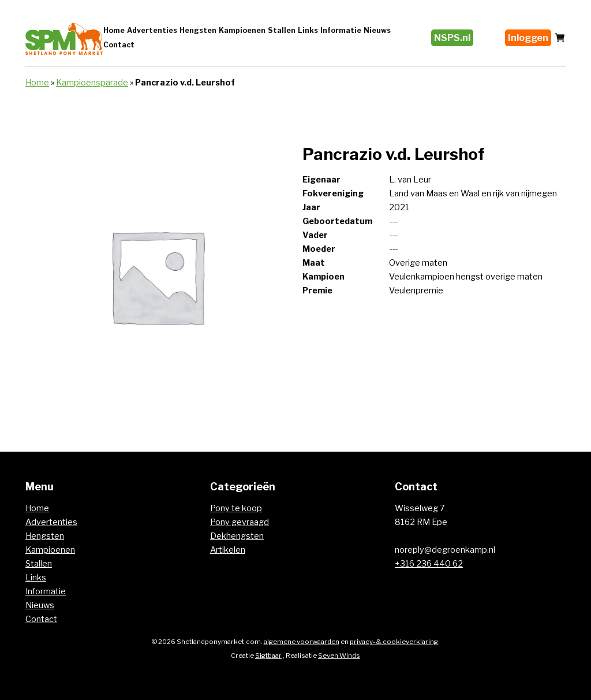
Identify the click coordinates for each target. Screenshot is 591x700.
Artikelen (228, 550)
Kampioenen (242, 30)
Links (308, 30)
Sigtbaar (268, 656)
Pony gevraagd (240, 522)
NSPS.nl (452, 38)
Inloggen (528, 38)
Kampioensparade (92, 83)
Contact (119, 45)
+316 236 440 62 (429, 564)
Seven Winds (339, 656)
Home (114, 30)
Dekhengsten (237, 536)
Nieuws (377, 30)
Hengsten (198, 30)
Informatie (341, 30)
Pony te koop (236, 508)
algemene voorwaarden (302, 642)
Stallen (282, 30)
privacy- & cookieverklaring (394, 642)
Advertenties (152, 30)
